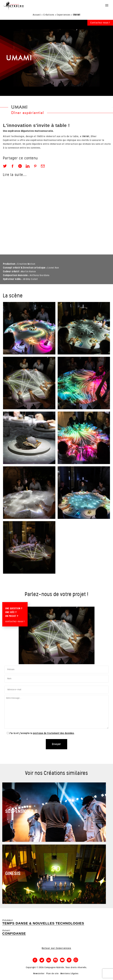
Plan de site (53, 974)
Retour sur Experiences (57, 948)
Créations (49, 15)
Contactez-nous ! (100, 23)
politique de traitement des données (53, 733)
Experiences (64, 15)
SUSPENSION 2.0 (21, 811)
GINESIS (13, 873)
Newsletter (39, 974)
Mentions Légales (70, 974)
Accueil (37, 15)
